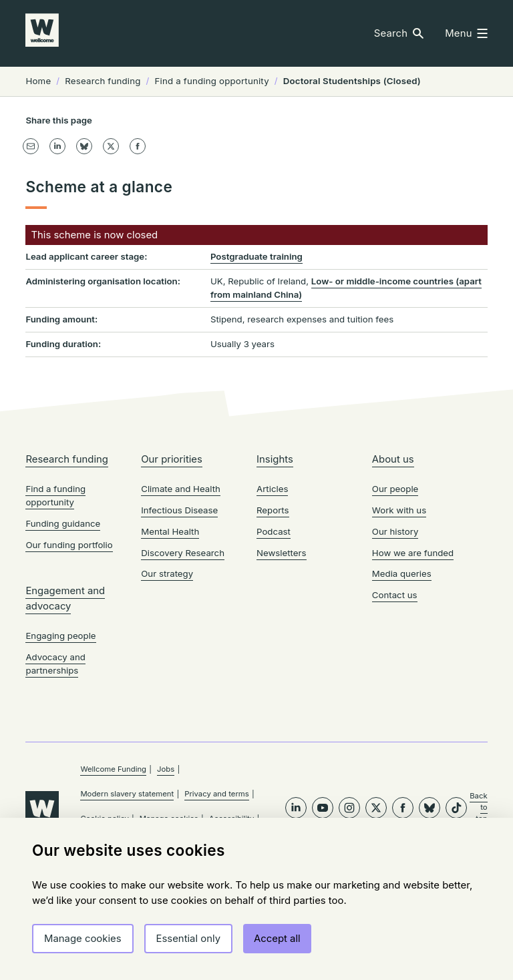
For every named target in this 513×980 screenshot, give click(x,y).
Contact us (395, 702)
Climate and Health (181, 595)
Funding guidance (63, 630)
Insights (275, 566)
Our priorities (172, 566)
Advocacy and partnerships (55, 770)
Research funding (67, 566)
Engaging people (60, 742)
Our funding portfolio (69, 652)
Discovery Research (183, 660)
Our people (395, 595)
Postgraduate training (256, 352)
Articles (272, 595)
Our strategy (167, 680)
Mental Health (170, 638)
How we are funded (413, 660)
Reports (273, 617)
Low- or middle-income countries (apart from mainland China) (346, 384)
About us (393, 566)
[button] (399, 34)
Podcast (274, 638)
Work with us (399, 617)
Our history (395, 638)
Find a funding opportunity (55, 602)
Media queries (402, 680)
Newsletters (282, 660)
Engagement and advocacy (65, 705)
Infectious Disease (179, 617)
